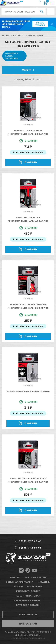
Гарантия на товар (28, 596)
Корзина (47, 2)
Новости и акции (36, 577)
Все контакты (28, 614)
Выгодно (51, 10)
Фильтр (27, 70)
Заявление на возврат (28, 600)
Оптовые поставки (28, 605)
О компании (35, 587)
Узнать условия (40, 24)
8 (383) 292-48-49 (30, 541)
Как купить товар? (28, 591)
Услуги (18, 587)
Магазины (44, 582)
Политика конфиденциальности (28, 638)
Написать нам (28, 624)
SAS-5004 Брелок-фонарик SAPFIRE (28, 391)
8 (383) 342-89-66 (30, 548)
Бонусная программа (20, 582)
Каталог (18, 35)
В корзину (31, 162)
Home (5, 35)
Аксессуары (36, 35)
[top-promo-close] (52, 24)
